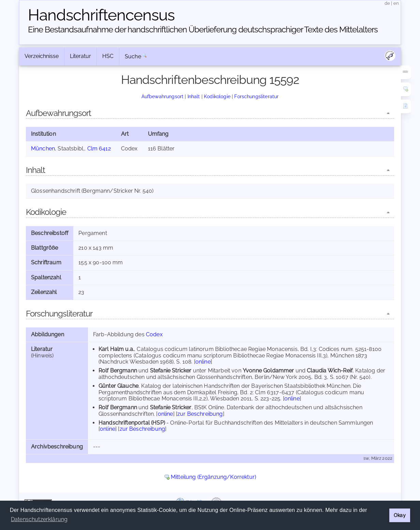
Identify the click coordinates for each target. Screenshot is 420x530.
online (203, 362)
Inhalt (194, 96)
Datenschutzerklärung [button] (39, 519)
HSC (108, 56)
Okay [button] (400, 515)
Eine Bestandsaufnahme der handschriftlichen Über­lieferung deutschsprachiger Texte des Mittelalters (203, 30)
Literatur (80, 56)
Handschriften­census (101, 15)
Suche (133, 56)
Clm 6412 (99, 149)
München (43, 149)
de (387, 3)
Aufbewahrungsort (163, 96)
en (396, 3)
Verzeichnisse (42, 56)
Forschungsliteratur (256, 96)
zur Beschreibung (200, 414)
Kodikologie (217, 96)
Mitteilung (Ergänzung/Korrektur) (213, 477)
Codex (154, 334)
